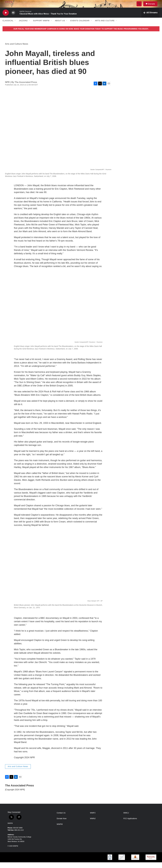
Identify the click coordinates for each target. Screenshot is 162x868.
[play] (6, 18)
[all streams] (150, 18)
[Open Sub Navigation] (15, 26)
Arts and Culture (105, 26)
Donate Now (62, 824)
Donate (153, 7)
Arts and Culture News (17, 50)
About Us (60, 26)
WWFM (10, 829)
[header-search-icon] (140, 7)
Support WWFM (41, 26)
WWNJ (93, 824)
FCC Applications (130, 824)
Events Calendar (80, 26)
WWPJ (93, 819)
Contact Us (61, 819)
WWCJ (126, 819)
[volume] (13, 18)
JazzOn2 (23, 26)
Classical (8, 26)
